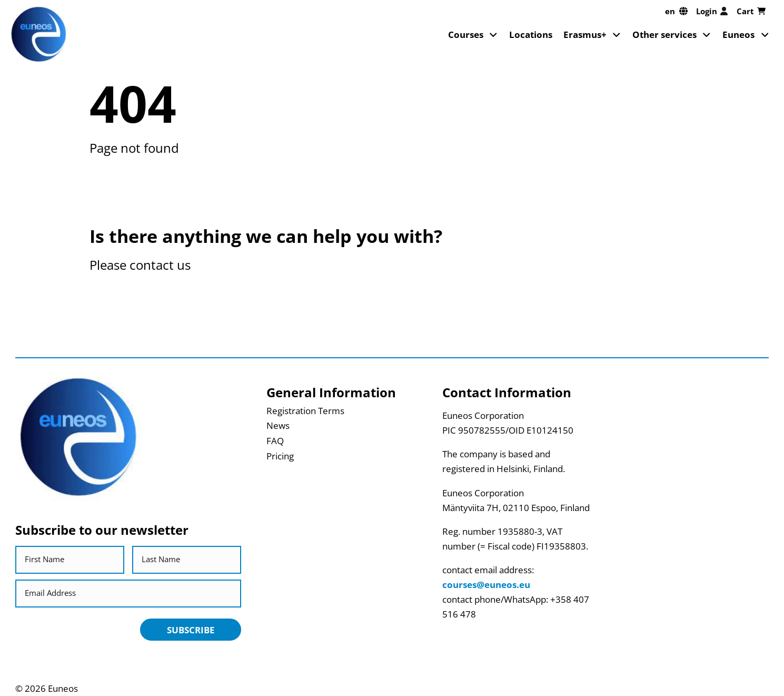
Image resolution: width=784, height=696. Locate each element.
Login (712, 11)
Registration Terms (305, 410)
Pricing (280, 456)
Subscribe (191, 630)
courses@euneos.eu (486, 584)
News (278, 425)
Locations (531, 34)
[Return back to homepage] (39, 35)
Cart (751, 11)
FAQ (275, 440)
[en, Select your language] (676, 11)
